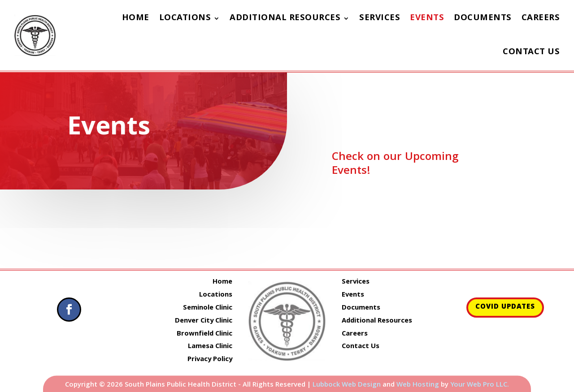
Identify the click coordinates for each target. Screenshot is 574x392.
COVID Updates (505, 307)
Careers (541, 18)
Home (136, 18)
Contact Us (531, 52)
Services (380, 18)
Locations (185, 18)
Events (427, 18)
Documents (483, 18)
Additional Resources (285, 18)
